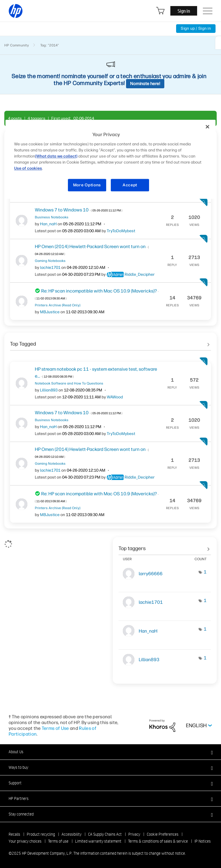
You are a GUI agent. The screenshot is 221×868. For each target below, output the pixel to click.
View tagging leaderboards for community (165, 546)
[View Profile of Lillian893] (49, 390)
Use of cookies (28, 168)
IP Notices (203, 841)
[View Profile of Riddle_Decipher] (140, 274)
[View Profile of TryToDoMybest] (121, 231)
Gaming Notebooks (50, 261)
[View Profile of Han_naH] (48, 224)
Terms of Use (55, 728)
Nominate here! (145, 84)
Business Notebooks (52, 217)
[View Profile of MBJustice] (50, 312)
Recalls (14, 834)
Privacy (134, 834)
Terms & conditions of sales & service (158, 841)
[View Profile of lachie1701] (50, 268)
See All (110, 342)
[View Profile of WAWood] (115, 397)
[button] (110, 752)
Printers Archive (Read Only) (58, 305)
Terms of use (58, 841)
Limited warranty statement (98, 841)
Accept (130, 185)
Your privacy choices (25, 841)
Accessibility (72, 834)
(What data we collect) (56, 156)
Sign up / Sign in (196, 28)
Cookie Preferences (163, 834)
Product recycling (41, 834)
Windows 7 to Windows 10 (79, 210)
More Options (87, 185)
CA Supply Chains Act (105, 834)
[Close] (207, 127)
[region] (110, 160)
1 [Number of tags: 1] (205, 572)
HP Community (17, 45)
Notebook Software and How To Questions (69, 383)
